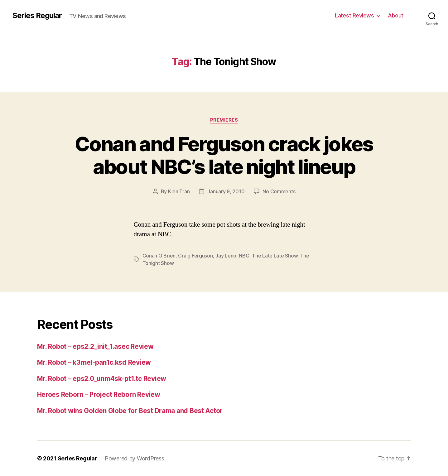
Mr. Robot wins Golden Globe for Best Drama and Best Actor (130, 411)
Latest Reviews (354, 15)
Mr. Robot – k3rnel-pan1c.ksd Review (94, 362)
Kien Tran (179, 191)
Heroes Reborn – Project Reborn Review (99, 394)
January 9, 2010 (226, 191)
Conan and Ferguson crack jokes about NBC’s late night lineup (224, 155)
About (396, 15)
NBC (244, 256)
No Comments (279, 191)
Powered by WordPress (135, 458)
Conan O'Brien (159, 256)
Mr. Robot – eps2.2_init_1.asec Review (95, 346)
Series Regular (37, 16)
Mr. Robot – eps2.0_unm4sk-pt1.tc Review (102, 379)
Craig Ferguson (195, 256)
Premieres (224, 120)
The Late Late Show (275, 256)
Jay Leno (226, 256)
